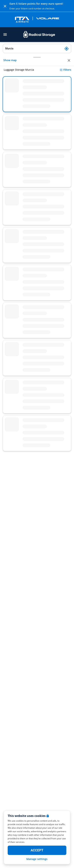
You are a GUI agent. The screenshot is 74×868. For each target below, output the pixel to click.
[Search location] (37, 48)
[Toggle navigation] (5, 34)
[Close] (5, 6)
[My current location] (67, 48)
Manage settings (37, 859)
